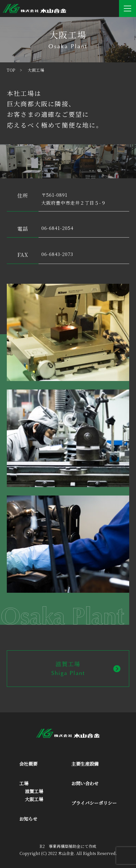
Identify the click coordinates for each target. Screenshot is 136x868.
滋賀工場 (34, 791)
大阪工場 (34, 799)
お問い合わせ (85, 783)
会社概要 (28, 764)
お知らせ (28, 819)
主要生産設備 (85, 764)
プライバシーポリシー (94, 803)
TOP (11, 70)
